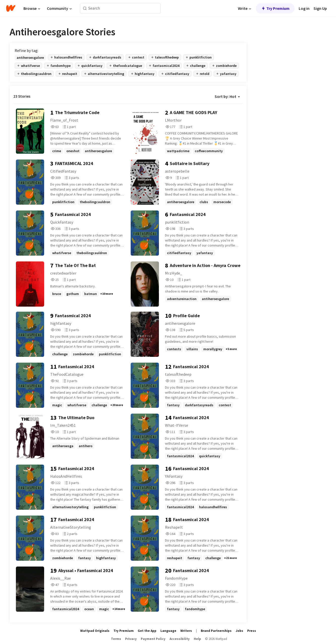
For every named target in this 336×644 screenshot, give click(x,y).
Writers (186, 631)
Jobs (239, 631)
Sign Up (320, 8)
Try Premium (275, 8)
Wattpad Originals (95, 631)
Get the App (147, 631)
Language (168, 631)
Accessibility (180, 639)
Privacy (131, 639)
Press (252, 631)
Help (197, 639)
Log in (304, 8)
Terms (116, 639)
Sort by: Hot (227, 96)
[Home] (11, 8)
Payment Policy (153, 639)
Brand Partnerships (216, 631)
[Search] (85, 8)
